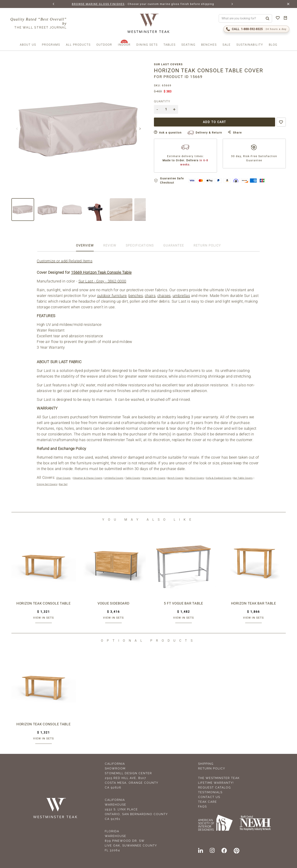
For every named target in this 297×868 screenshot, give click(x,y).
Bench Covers (176, 478)
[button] (54, 4)
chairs (150, 296)
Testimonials (210, 792)
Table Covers (133, 478)
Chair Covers (64, 478)
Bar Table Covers (243, 478)
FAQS (203, 807)
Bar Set (64, 484)
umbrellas (182, 296)
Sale (227, 45)
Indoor (124, 45)
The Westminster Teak (219, 778)
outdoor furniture (112, 296)
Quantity (164, 101)
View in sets (44, 618)
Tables (170, 45)
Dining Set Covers (47, 484)
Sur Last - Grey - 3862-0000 (103, 281)
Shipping (206, 764)
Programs (51, 45)
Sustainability (250, 45)
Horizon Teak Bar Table (254, 603)
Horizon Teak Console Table (44, 603)
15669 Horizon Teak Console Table (102, 272)
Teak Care (208, 802)
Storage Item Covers (154, 478)
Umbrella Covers (114, 478)
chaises (164, 296)
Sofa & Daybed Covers (219, 478)
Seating (188, 45)
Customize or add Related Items (65, 261)
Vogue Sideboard (113, 603)
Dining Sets (147, 45)
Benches (209, 45)
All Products (78, 45)
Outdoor (104, 45)
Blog (273, 45)
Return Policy (212, 769)
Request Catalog (215, 788)
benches (136, 296)
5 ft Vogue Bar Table (183, 603)
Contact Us (209, 797)
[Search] (267, 18)
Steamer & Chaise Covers (88, 478)
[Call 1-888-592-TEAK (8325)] (256, 29)
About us (28, 45)
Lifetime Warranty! (216, 783)
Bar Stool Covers (195, 478)
